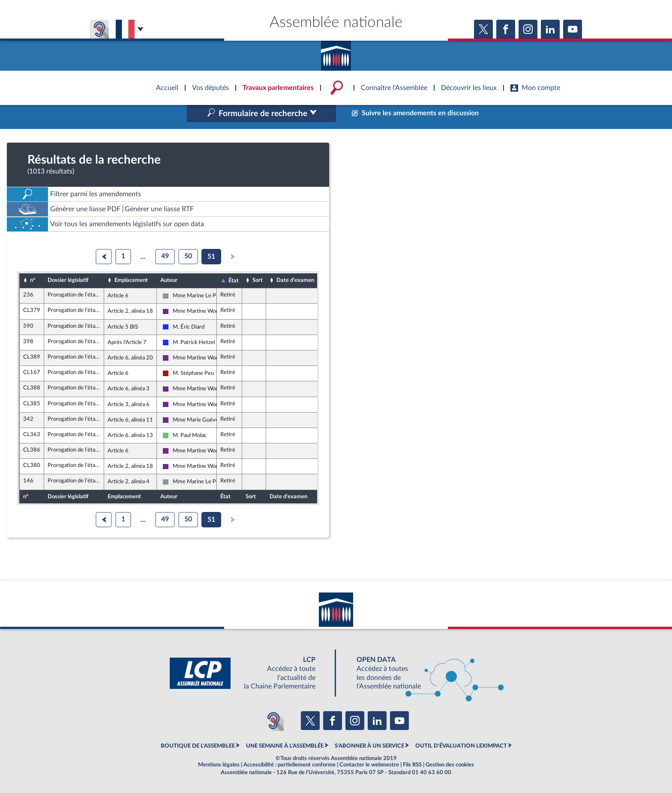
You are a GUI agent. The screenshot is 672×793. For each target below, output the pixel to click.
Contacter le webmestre (369, 765)
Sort (258, 280)
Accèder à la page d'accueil (336, 53)
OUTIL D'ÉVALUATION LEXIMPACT (461, 746)
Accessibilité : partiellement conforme (289, 765)
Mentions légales (219, 765)
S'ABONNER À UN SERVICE (369, 746)
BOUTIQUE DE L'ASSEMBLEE (198, 746)
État (234, 281)
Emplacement (131, 280)
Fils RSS (412, 765)
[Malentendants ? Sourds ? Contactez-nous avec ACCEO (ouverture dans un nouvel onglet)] (273, 721)
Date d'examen (295, 280)
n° (33, 280)
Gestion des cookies (450, 765)
